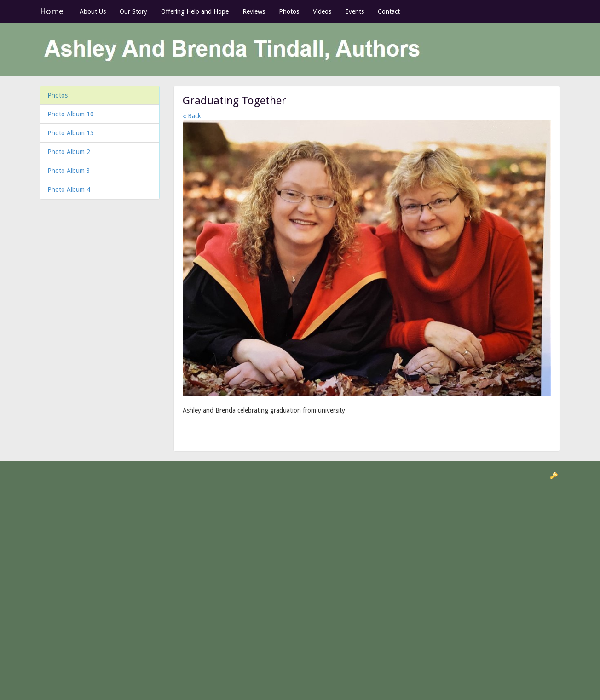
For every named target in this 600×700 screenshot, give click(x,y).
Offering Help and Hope (195, 11)
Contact (389, 11)
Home (52, 11)
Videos (322, 11)
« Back (192, 116)
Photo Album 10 (71, 114)
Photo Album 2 (69, 152)
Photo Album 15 (71, 133)
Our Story (133, 11)
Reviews (254, 11)
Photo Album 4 (69, 189)
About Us (93, 11)
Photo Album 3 (69, 171)
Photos (289, 11)
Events (355, 11)
